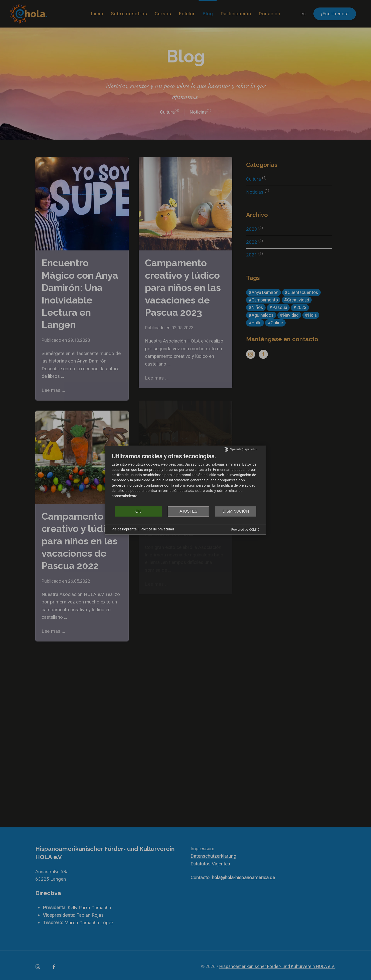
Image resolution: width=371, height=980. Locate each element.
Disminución (236, 511)
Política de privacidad (157, 529)
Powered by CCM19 (245, 529)
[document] (185, 479)
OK (138, 511)
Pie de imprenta (124, 529)
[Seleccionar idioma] (226, 449)
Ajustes (188, 511)
